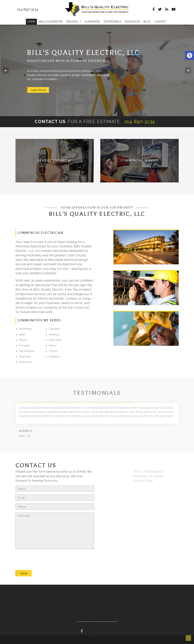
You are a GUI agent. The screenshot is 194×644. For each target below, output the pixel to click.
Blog (147, 22)
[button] (190, 55)
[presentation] (41, 556)
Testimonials (112, 22)
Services (74, 22)
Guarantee (92, 22)
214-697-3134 (28, 9)
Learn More (38, 90)
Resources (132, 22)
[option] (97, 70)
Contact (160, 22)
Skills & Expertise (51, 22)
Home (31, 22)
